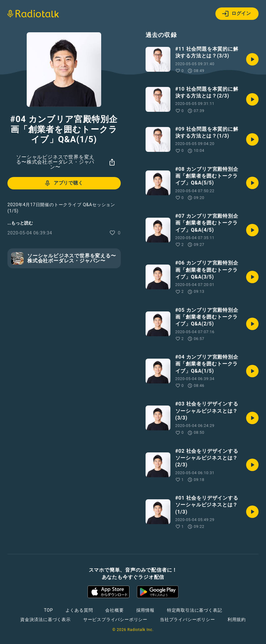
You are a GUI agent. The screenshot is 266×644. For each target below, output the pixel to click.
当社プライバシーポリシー (187, 619)
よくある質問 (79, 610)
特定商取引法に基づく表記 (195, 610)
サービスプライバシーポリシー (115, 619)
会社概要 (114, 610)
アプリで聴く (63, 183)
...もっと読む (20, 223)
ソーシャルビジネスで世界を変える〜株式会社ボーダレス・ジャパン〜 (55, 162)
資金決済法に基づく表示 (45, 619)
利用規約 (237, 619)
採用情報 (145, 610)
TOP (48, 610)
